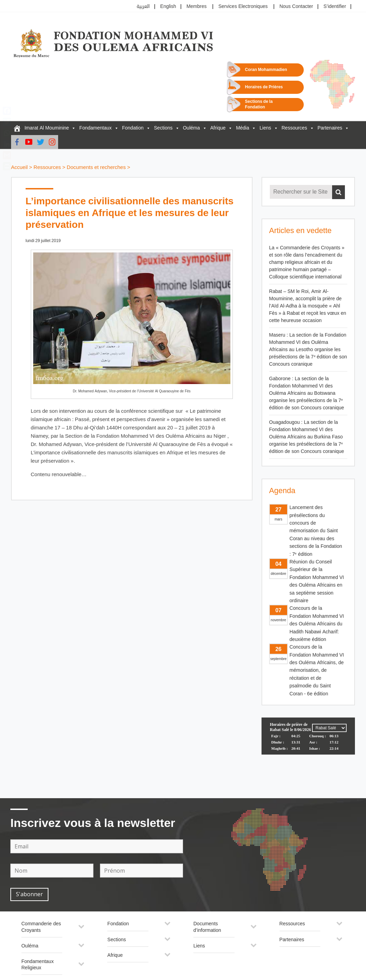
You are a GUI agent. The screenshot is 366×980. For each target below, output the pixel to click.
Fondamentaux (95, 128)
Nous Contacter (296, 6)
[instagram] (52, 142)
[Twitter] (40, 142)
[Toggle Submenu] (81, 929)
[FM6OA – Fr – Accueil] (17, 128)
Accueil (19, 167)
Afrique (218, 128)
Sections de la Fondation (259, 104)
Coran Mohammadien (266, 70)
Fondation (133, 128)
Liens (265, 128)
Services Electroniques (243, 6)
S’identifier (335, 6)
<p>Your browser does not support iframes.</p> (308, 743)
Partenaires (330, 128)
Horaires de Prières (264, 87)
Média (243, 128)
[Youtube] (29, 142)
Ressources (294, 128)
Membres (196, 6)
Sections (163, 128)
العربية (143, 6)
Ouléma (191, 128)
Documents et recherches (96, 167)
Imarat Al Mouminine (47, 128)
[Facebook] (17, 142)
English (168, 6)
